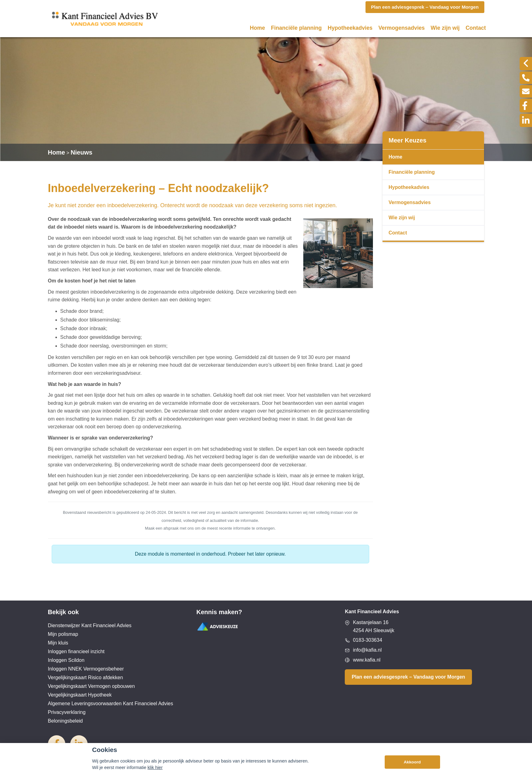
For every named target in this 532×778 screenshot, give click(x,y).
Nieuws (81, 152)
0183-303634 (367, 640)
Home (257, 28)
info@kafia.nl (367, 650)
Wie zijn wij (445, 28)
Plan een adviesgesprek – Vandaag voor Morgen (408, 677)
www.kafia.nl (367, 660)
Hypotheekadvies (350, 28)
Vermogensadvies (402, 28)
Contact (476, 28)
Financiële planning (296, 28)
